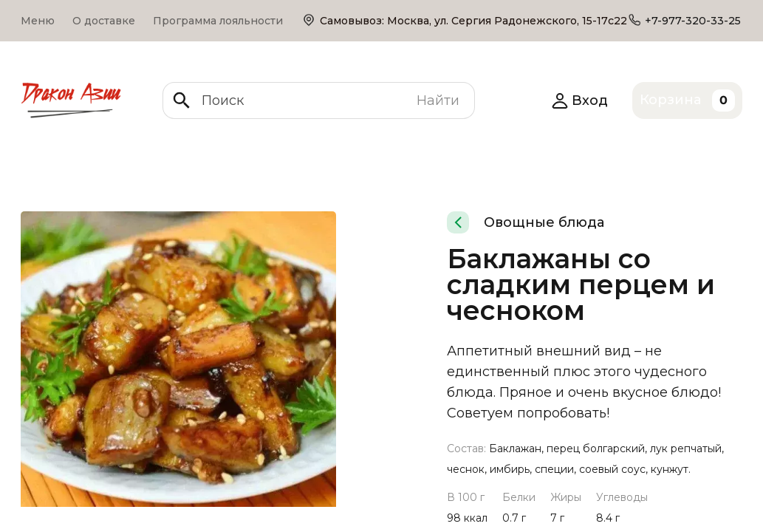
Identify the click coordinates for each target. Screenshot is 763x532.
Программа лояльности (218, 21)
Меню (38, 21)
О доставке (104, 21)
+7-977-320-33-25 (693, 21)
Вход (579, 100)
